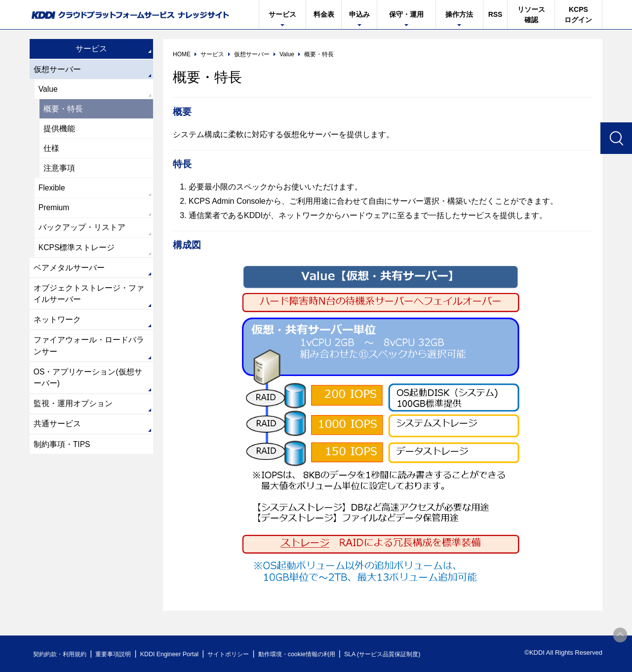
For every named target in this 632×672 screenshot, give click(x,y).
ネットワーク (57, 325)
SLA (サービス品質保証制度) (410, 654)
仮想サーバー (57, 69)
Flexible (52, 191)
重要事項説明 (120, 654)
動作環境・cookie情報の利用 (317, 654)
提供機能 (59, 130)
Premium (54, 211)
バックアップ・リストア (82, 231)
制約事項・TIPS (62, 453)
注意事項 (59, 170)
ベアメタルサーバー (69, 272)
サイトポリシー (244, 654)
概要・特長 (63, 110)
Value (48, 90)
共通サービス (57, 432)
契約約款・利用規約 (62, 654)
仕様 (51, 150)
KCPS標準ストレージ (77, 251)
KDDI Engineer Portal (180, 654)
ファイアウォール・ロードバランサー (89, 352)
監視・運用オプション (73, 411)
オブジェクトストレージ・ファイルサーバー (89, 299)
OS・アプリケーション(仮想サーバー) (88, 385)
